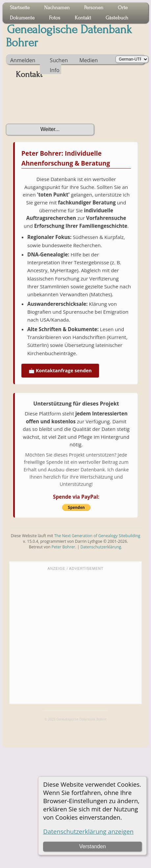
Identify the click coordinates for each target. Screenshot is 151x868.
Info (54, 70)
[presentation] (56, 104)
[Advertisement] (62, 637)
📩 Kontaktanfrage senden (60, 370)
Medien (88, 60)
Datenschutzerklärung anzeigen (88, 831)
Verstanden (93, 846)
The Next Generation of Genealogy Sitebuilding (97, 536)
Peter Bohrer (63, 547)
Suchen (59, 60)
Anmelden (23, 60)
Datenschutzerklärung (101, 547)
